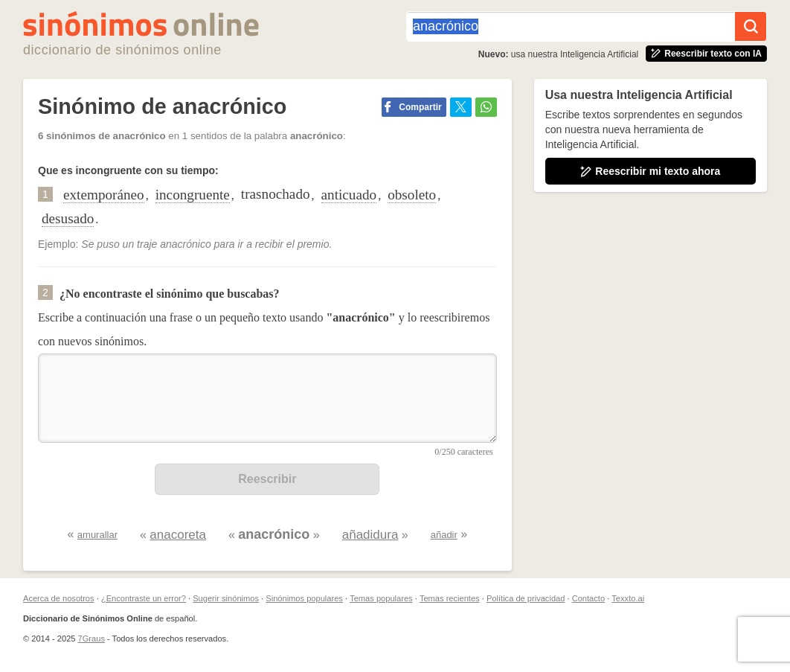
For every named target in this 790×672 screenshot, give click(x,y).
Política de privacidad (526, 598)
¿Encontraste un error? (144, 598)
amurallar (97, 535)
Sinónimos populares (304, 598)
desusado (68, 218)
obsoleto (412, 195)
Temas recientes (450, 598)
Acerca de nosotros (59, 598)
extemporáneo (104, 195)
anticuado (349, 195)
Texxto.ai (628, 598)
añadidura (370, 535)
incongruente (193, 195)
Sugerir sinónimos (226, 598)
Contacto (588, 598)
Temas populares (381, 598)
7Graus (91, 639)
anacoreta (178, 535)
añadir (444, 535)
